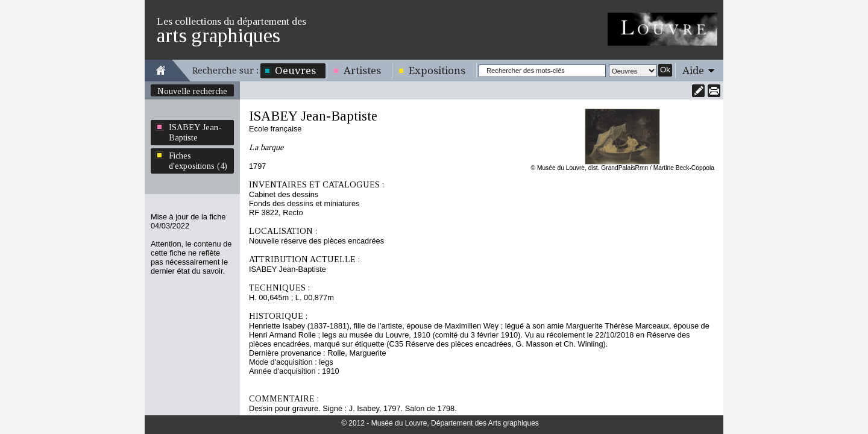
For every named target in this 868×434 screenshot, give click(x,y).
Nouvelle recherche (192, 91)
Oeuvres (295, 71)
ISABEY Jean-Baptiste (195, 132)
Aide (693, 71)
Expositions (437, 71)
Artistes (362, 71)
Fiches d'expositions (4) (198, 161)
